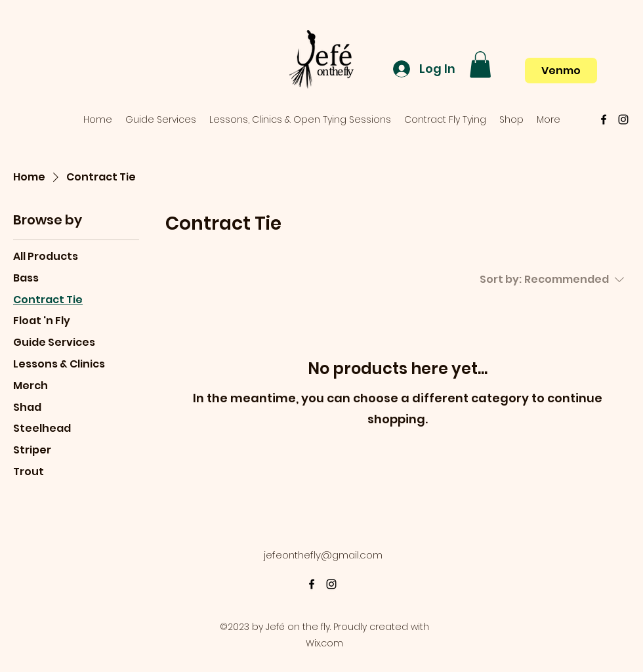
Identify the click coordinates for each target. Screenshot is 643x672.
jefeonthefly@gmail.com (323, 555)
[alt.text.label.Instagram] (623, 119)
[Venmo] (561, 71)
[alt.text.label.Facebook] (604, 119)
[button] (480, 65)
